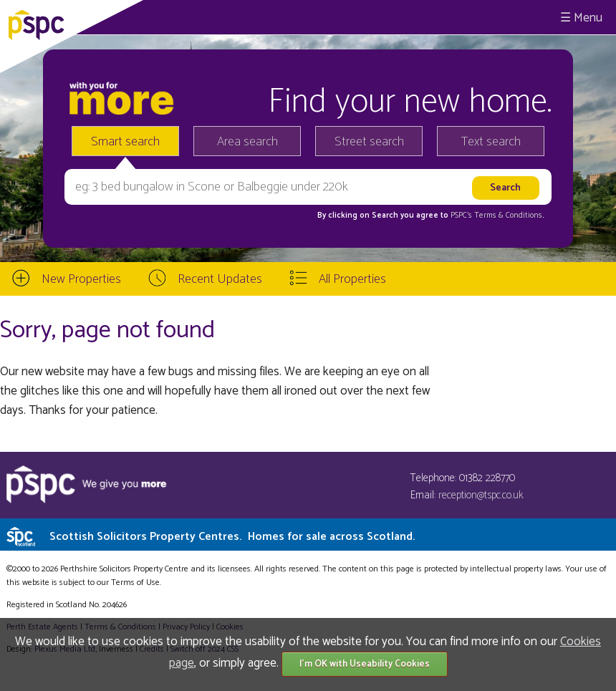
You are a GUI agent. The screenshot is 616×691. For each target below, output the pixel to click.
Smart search (125, 142)
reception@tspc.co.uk (481, 495)
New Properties (81, 279)
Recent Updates (220, 279)
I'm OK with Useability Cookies (365, 664)
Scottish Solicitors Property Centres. (232, 537)
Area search (247, 142)
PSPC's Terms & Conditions (496, 216)
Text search (491, 142)
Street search (369, 142)
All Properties (352, 279)
